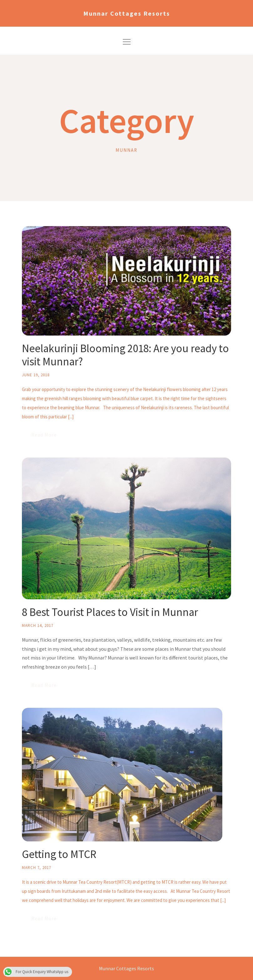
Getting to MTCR (59, 854)
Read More (44, 435)
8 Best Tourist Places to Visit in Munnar (110, 612)
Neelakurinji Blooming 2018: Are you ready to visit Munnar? (125, 355)
